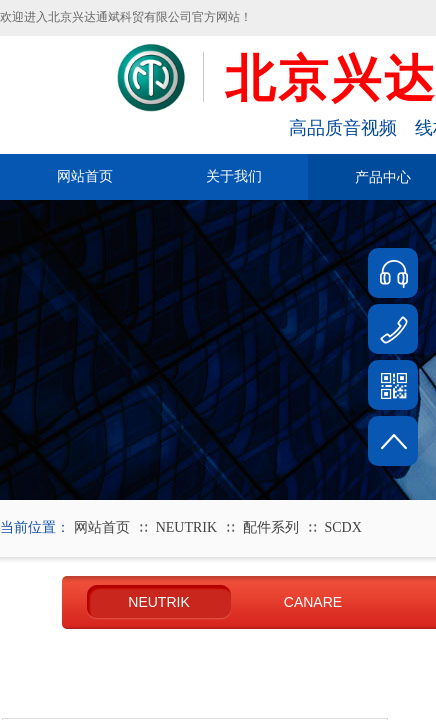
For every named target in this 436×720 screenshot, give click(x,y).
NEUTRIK (186, 527)
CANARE (313, 602)
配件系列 (271, 527)
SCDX (343, 527)
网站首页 (85, 176)
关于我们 (234, 176)
